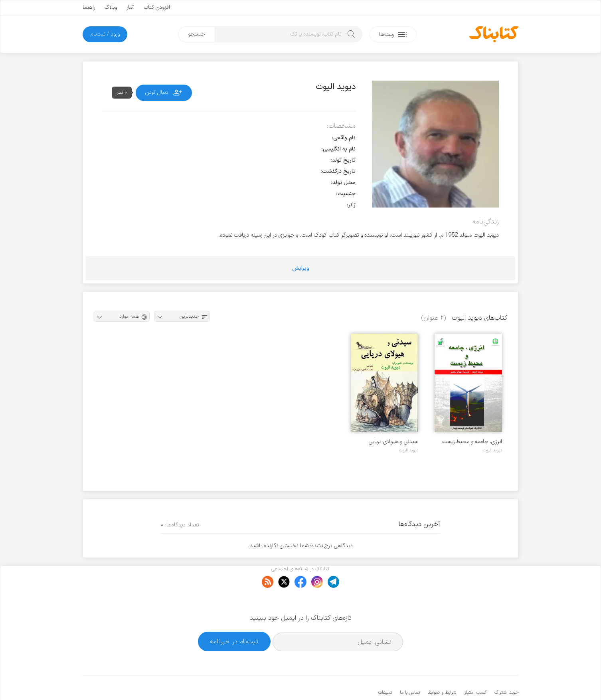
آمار (130, 7)
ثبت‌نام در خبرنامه (234, 617)
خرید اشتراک (506, 668)
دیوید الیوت (492, 450)
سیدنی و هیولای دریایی (393, 442)
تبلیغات (385, 668)
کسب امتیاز (475, 668)
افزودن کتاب (157, 7)
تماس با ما (410, 668)
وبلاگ (111, 7)
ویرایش (301, 268)
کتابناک (476, 681)
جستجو (197, 34)
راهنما (89, 7)
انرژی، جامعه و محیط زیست (472, 442)
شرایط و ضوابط (442, 668)
